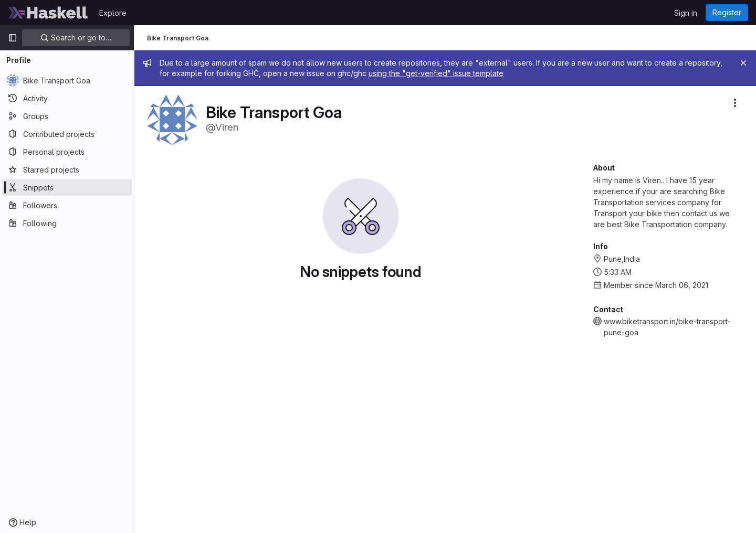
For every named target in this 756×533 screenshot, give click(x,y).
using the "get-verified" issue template (436, 73)
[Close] (743, 63)
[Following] (67, 223)
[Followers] (67, 205)
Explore (113, 13)
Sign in (686, 13)
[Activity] (67, 98)
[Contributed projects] (67, 134)
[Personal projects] (67, 152)
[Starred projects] (67, 169)
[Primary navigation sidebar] (13, 38)
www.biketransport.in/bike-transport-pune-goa (667, 327)
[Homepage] (48, 13)
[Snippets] (67, 187)
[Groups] (67, 116)
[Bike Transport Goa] (67, 80)
